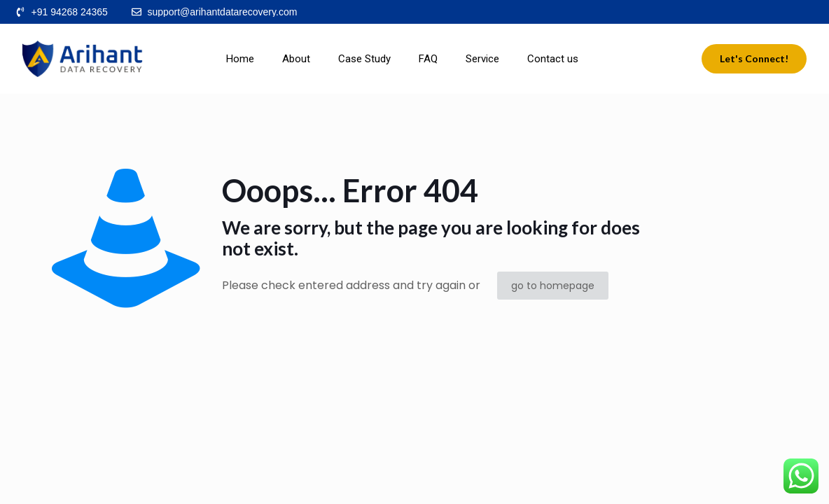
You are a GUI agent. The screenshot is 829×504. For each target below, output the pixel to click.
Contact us (553, 59)
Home (240, 59)
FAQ (428, 59)
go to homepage (553, 286)
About (296, 59)
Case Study (364, 59)
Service (482, 59)
